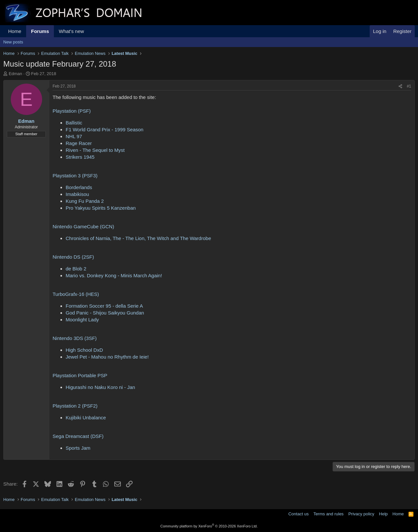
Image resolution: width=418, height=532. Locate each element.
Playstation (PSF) (72, 111)
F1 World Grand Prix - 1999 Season (104, 129)
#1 (409, 86)
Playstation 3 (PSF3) (75, 176)
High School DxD (84, 350)
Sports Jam (78, 448)
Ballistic (74, 123)
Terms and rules (329, 514)
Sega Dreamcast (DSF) (78, 436)
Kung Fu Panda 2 (85, 201)
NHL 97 (74, 136)
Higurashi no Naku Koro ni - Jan (100, 387)
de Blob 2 (76, 269)
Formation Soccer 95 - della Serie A (104, 306)
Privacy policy (361, 514)
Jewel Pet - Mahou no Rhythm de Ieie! (107, 357)
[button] (89, 31)
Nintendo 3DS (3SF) (75, 338)
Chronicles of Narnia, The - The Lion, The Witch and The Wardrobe (138, 238)
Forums (40, 31)
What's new (71, 31)
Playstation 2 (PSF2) (75, 406)
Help (384, 514)
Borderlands (79, 187)
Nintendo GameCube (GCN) (83, 226)
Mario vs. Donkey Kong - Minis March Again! (114, 275)
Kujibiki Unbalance (86, 418)
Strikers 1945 (80, 157)
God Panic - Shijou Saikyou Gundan (105, 313)
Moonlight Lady (82, 320)
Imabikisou (77, 194)
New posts (13, 42)
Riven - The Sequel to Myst (95, 150)
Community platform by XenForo (209, 526)
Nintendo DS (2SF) (73, 257)
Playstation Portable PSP (80, 375)
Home (15, 31)
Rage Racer (79, 143)
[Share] (400, 86)
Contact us (298, 514)
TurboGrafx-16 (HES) (76, 294)
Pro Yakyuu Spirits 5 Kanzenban (101, 208)
